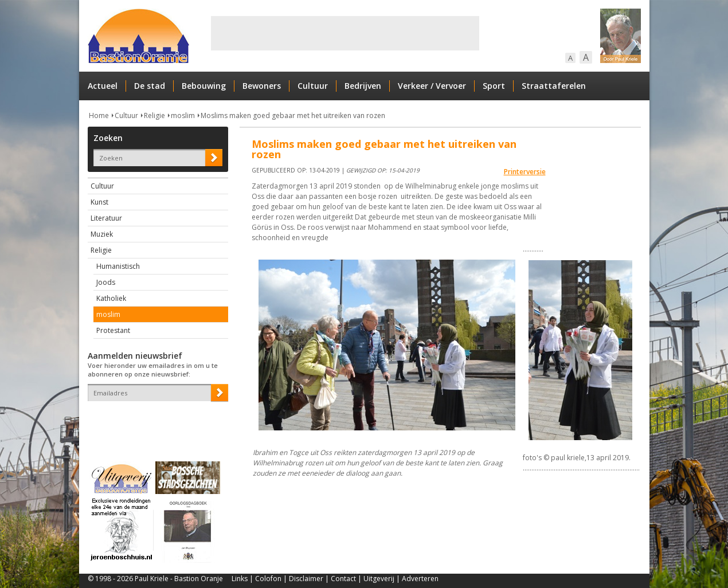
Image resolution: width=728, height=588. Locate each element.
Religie (154, 115)
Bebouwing (204, 86)
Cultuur (313, 86)
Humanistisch (118, 266)
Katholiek (111, 298)
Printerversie (525, 172)
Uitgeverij (379, 579)
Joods (106, 282)
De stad (150, 86)
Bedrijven (363, 86)
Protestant (113, 330)
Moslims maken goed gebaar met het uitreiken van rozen (293, 115)
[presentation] (155, 421)
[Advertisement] (345, 33)
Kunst (99, 202)
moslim (183, 115)
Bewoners (262, 86)
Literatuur (106, 218)
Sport (494, 86)
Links (240, 579)
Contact (343, 579)
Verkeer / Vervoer (432, 86)
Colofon (268, 579)
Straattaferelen (554, 86)
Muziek (102, 234)
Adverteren (420, 579)
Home (99, 115)
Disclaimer (306, 579)
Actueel (103, 86)
